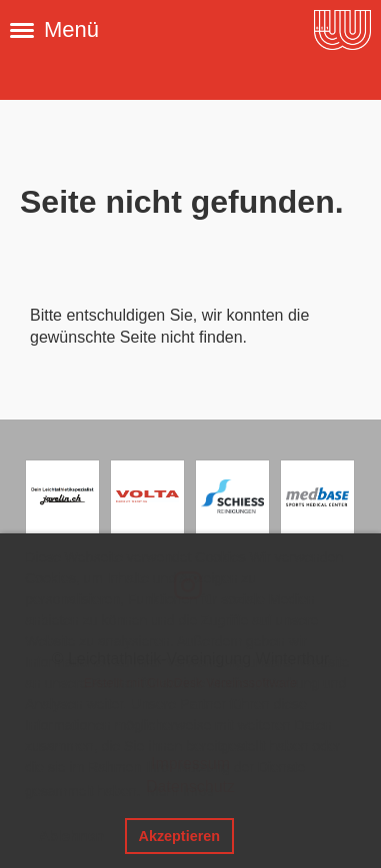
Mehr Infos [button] (180, 791)
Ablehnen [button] (72, 836)
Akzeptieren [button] (179, 836)
